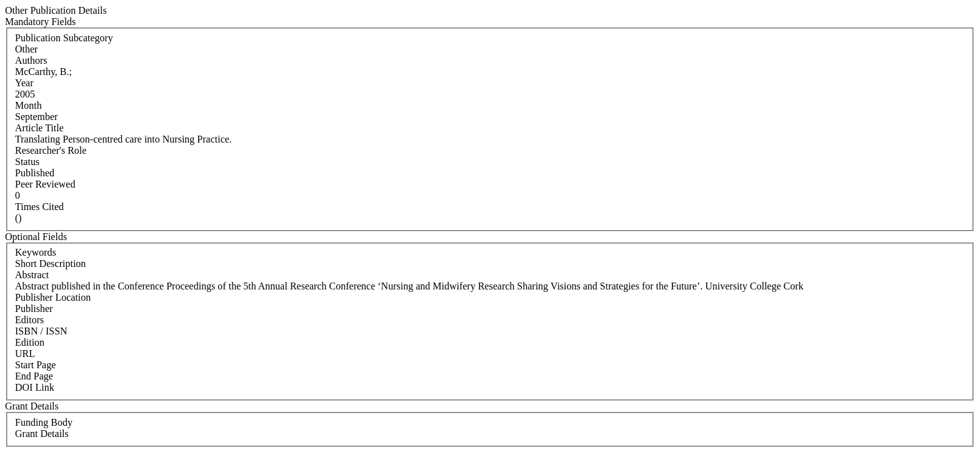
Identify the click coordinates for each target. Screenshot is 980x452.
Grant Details (42, 434)
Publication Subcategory (64, 38)
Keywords (36, 252)
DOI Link (35, 387)
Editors (29, 320)
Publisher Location (53, 297)
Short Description (50, 264)
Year (24, 83)
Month (28, 105)
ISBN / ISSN (41, 331)
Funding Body (44, 422)
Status (27, 162)
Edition (30, 342)
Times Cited (39, 207)
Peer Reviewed (45, 184)
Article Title (39, 128)
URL (25, 354)
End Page (34, 376)
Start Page (35, 365)
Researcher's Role (51, 150)
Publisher (34, 309)
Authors (31, 60)
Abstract (32, 275)
